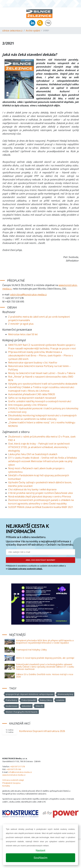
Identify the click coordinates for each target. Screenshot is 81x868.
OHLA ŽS (39, 706)
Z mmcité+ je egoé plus (21, 324)
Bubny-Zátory (46, 700)
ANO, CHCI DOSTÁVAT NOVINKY (40, 560)
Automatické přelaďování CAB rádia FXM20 (32, 394)
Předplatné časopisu (11, 783)
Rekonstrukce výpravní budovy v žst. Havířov (33, 363)
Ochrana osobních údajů (13, 780)
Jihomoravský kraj (65, 694)
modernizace (12, 706)
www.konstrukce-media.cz (14, 775)
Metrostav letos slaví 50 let (23, 334)
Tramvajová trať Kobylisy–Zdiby (31, 650)
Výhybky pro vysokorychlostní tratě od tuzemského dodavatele (43, 384)
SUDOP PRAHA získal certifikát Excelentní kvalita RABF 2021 (41, 507)
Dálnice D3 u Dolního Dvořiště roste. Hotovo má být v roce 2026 (45, 675)
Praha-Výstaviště (29, 700)
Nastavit (40, 851)
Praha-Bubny (11, 700)
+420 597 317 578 (17, 766)
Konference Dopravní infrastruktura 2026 (42, 731)
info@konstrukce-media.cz (20, 772)
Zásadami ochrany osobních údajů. (25, 569)
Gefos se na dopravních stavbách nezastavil (32, 398)
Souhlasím (40, 858)
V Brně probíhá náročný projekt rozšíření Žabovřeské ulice (40, 493)
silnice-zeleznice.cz (12, 31)
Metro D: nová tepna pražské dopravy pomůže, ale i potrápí (45, 658)
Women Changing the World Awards (22, 712)
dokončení (27, 706)
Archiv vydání (33, 31)
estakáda (60, 700)
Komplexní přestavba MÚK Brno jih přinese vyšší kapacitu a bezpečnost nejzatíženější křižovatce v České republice (45, 642)
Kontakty (6, 786)
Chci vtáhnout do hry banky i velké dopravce (32, 489)
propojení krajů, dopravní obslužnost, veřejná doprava (30, 694)
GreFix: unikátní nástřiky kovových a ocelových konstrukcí (40, 401)
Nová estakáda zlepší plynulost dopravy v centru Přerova (39, 497)
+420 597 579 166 (14, 769)
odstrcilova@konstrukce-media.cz (28, 295)
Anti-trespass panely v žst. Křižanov (28, 405)
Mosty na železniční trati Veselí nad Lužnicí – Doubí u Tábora (42, 373)
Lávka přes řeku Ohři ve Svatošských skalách (33, 454)
